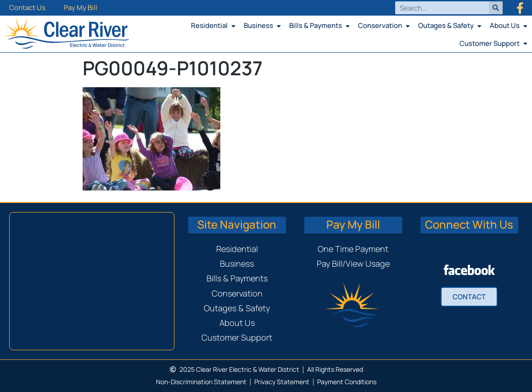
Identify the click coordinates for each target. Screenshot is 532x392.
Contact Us (27, 8)
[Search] (496, 8)
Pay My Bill (81, 8)
